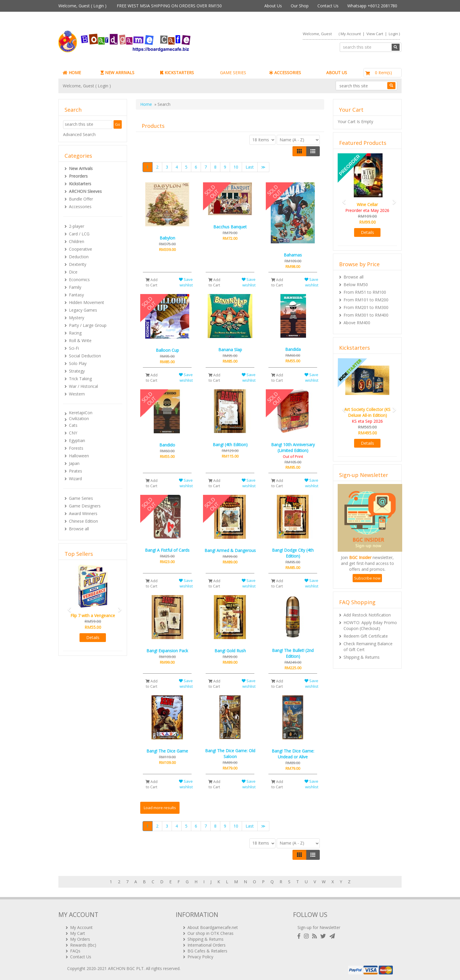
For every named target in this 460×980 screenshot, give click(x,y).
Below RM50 (356, 285)
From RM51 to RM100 (365, 292)
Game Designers (85, 506)
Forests (76, 448)
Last (250, 167)
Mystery (77, 318)
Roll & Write (80, 340)
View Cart (375, 34)
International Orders (207, 945)
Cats (73, 425)
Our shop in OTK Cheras (210, 933)
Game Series (81, 498)
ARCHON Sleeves (85, 191)
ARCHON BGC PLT (126, 968)
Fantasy (76, 295)
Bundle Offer (81, 199)
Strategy (77, 371)
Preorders (78, 176)
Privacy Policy (200, 956)
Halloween (79, 456)
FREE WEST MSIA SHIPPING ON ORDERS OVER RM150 (169, 6)
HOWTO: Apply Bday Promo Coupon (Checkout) (370, 625)
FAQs (75, 951)
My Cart (78, 933)
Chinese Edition (83, 521)
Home (146, 104)
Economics (79, 280)
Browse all (79, 529)
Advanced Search (79, 134)
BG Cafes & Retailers (207, 951)
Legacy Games (83, 310)
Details (93, 637)
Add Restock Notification (367, 615)
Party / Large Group (88, 325)
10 (236, 167)
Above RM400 (357, 323)
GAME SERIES (233, 73)
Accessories (80, 207)
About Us (273, 6)
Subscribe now (367, 578)
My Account (351, 34)
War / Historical (83, 386)
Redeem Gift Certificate (366, 636)
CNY (73, 433)
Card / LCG (79, 234)
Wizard (75, 479)
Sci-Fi (74, 348)
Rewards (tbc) (83, 945)
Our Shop (300, 6)
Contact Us (328, 6)
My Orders (80, 939)
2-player (77, 226)
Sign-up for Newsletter (319, 927)
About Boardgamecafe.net (213, 927)
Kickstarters (80, 184)
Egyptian (77, 440)
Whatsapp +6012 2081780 (372, 6)
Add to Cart (152, 282)
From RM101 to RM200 (366, 300)
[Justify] (313, 151)
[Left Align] (299, 151)
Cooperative (81, 249)
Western (77, 394)
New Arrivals (81, 168)
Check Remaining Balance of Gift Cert (368, 647)
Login (99, 6)
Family (75, 287)
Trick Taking (80, 379)
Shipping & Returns (362, 657)
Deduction (79, 257)
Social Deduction (85, 356)
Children (77, 241)
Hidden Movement (87, 302)
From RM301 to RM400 (366, 315)
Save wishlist (186, 282)
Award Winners (83, 513)
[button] (67, 607)
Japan (74, 463)
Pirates (76, 471)
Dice (73, 272)
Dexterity (78, 264)
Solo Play (78, 363)
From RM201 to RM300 (366, 307)
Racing (75, 333)
